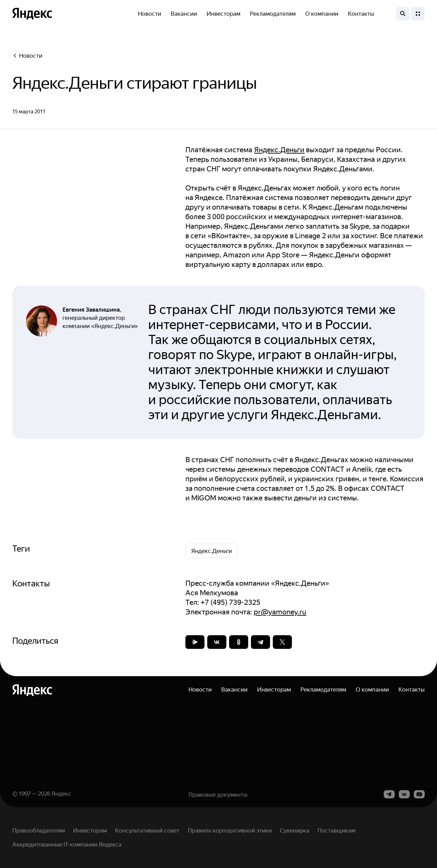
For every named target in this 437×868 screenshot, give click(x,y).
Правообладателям (39, 830)
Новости (150, 14)
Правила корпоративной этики (230, 830)
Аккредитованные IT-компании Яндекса (67, 844)
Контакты (361, 14)
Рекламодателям (273, 14)
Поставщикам (336, 830)
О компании (322, 14)
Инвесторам (223, 14)
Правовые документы (218, 795)
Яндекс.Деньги (279, 150)
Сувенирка (295, 830)
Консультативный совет (147, 830)
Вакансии (184, 14)
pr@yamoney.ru (280, 612)
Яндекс (61, 794)
